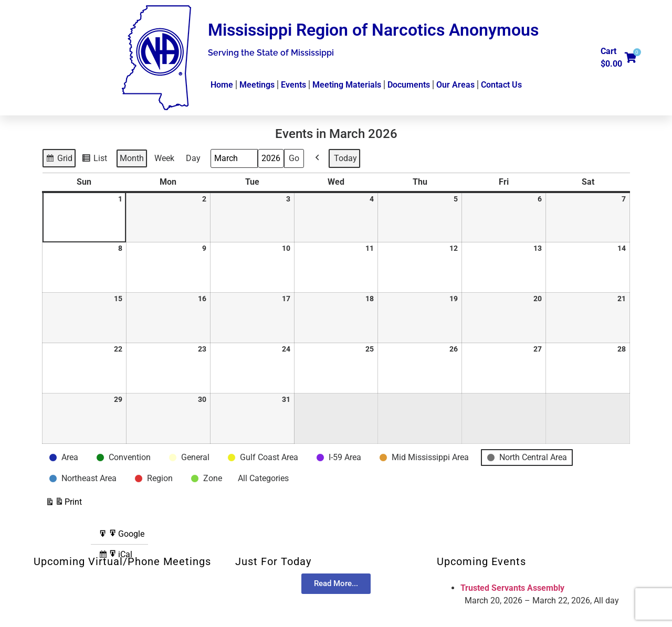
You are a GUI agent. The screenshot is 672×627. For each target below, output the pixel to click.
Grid (60, 160)
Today (345, 158)
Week (164, 158)
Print (64, 503)
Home (222, 85)
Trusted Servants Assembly (512, 588)
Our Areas (455, 85)
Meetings (257, 85)
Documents (409, 85)
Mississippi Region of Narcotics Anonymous (373, 30)
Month (132, 158)
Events (293, 85)
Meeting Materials (347, 85)
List (96, 160)
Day (193, 158)
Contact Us (501, 85)
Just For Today (273, 561)
